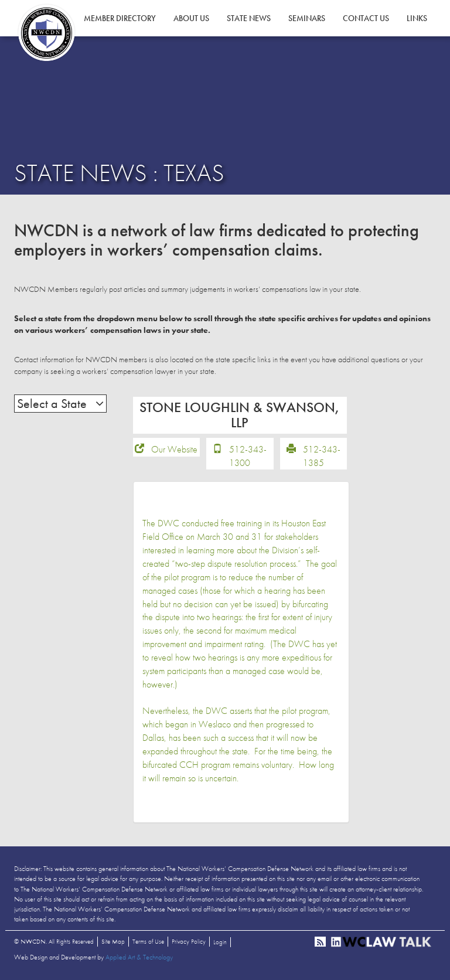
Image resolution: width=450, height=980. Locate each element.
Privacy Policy (189, 941)
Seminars (307, 18)
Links (417, 18)
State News (249, 18)
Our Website (174, 449)
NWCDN (46, 33)
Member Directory (120, 18)
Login (220, 942)
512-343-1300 (248, 456)
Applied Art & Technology (139, 957)
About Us (191, 18)
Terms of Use (148, 941)
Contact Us (366, 18)
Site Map (113, 941)
